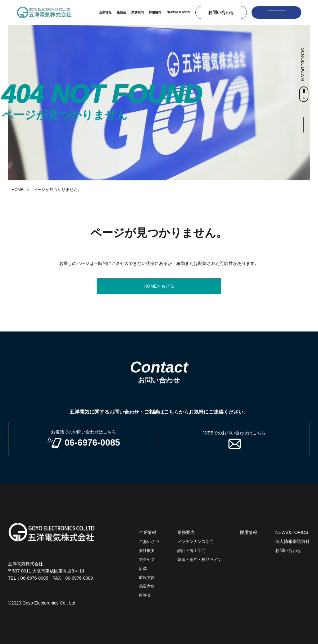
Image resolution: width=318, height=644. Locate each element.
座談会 (121, 12)
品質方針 (147, 586)
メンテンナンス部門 (195, 542)
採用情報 (155, 12)
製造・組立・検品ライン (200, 560)
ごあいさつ (149, 542)
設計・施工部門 (191, 551)
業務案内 (138, 12)
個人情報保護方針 (293, 541)
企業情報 (105, 12)
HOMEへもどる (159, 286)
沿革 (143, 569)
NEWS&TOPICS (178, 12)
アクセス (147, 560)
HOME (18, 190)
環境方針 (147, 578)
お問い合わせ (221, 12)
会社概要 (147, 551)
